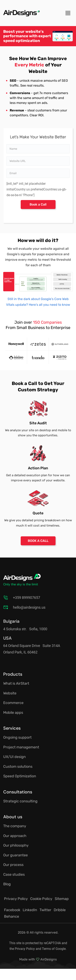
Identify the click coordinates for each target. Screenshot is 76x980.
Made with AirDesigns (38, 959)
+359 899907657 (27, 598)
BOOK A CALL (38, 541)
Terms (46, 949)
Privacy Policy (25, 949)
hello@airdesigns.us (29, 607)
